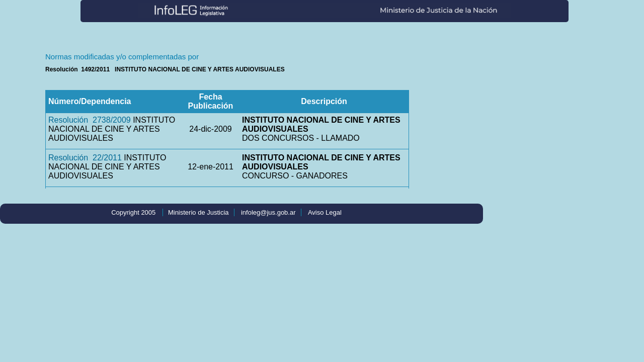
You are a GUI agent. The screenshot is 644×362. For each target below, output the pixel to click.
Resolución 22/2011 (85, 158)
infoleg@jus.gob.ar (268, 212)
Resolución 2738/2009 (90, 120)
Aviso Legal (325, 212)
